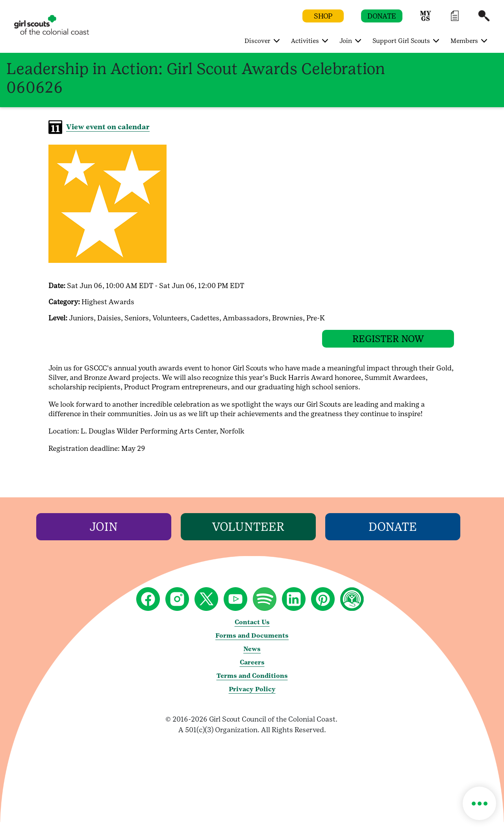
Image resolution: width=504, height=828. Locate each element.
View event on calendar (108, 127)
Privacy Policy (252, 695)
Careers (252, 668)
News (252, 655)
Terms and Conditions (252, 682)
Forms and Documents (252, 641)
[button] (426, 20)
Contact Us (252, 628)
